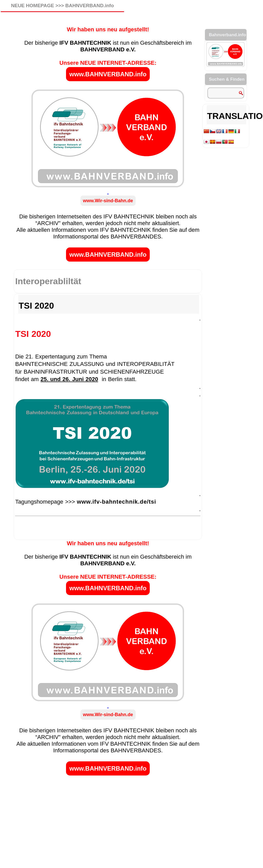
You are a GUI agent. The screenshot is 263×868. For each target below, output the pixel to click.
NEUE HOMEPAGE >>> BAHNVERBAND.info (62, 6)
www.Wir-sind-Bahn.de (108, 201)
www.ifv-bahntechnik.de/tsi (116, 502)
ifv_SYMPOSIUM (78, 536)
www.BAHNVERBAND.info (108, 74)
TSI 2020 (36, 306)
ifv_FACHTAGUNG (46, 536)
